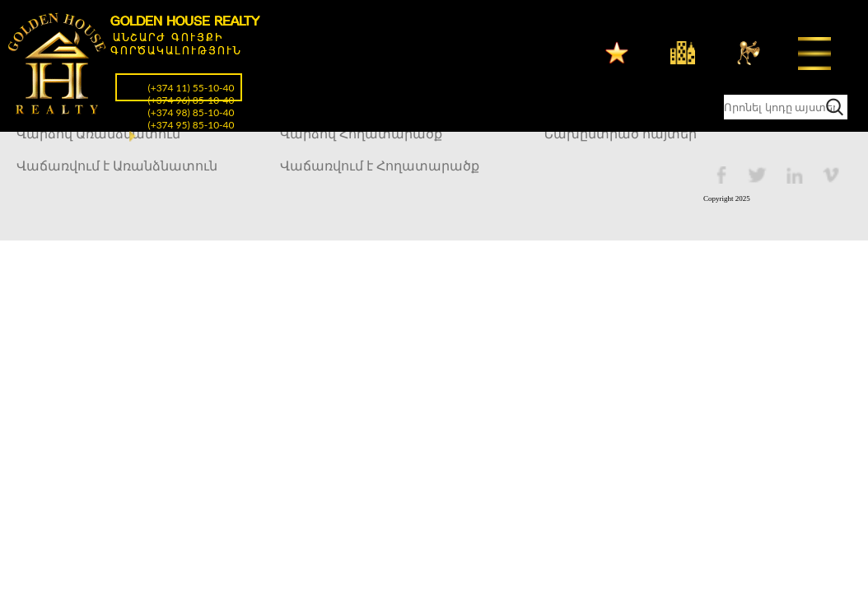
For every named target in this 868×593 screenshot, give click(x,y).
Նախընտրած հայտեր (620, 134)
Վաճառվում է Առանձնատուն (117, 166)
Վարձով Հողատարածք (361, 134)
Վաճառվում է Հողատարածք (380, 166)
